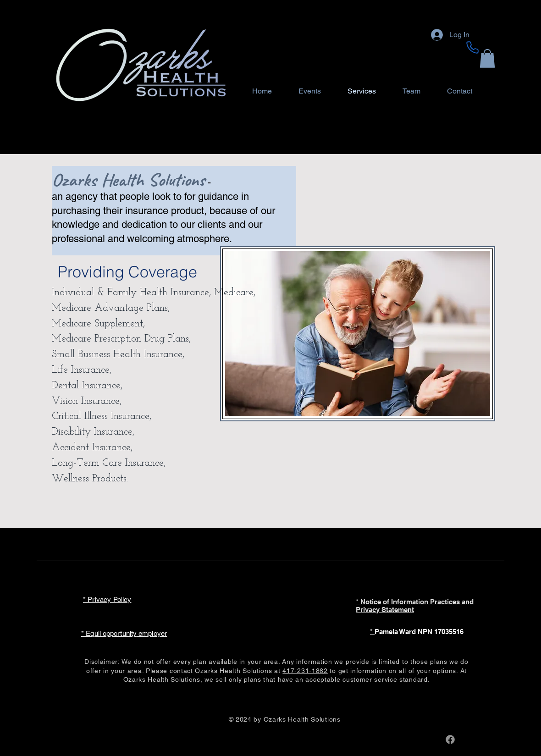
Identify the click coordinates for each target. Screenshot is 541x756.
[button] (487, 58)
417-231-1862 (305, 671)
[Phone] (472, 47)
